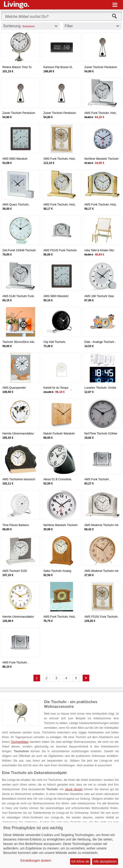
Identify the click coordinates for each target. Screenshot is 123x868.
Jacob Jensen (74, 789)
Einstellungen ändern (36, 860)
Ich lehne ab (80, 861)
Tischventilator (20, 742)
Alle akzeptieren (105, 861)
